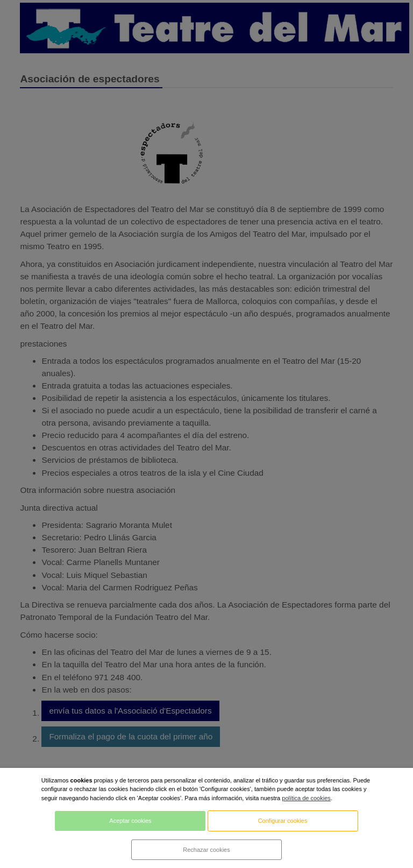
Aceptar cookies (130, 821)
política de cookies (306, 798)
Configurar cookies (283, 821)
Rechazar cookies (206, 850)
